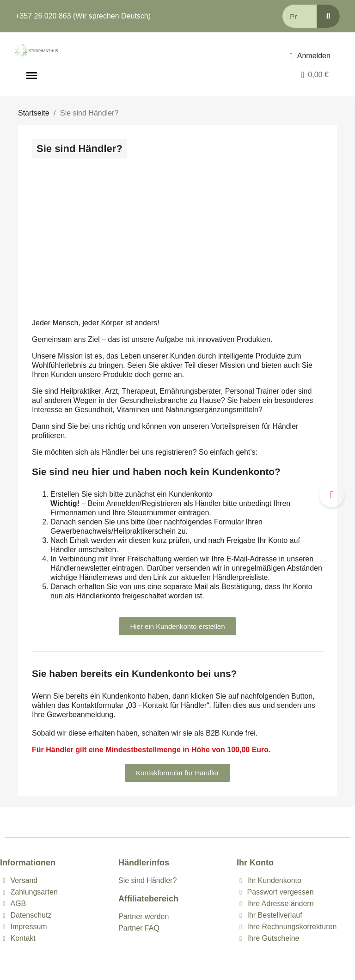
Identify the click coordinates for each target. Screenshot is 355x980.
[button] (177, 626)
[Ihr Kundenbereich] (310, 56)
